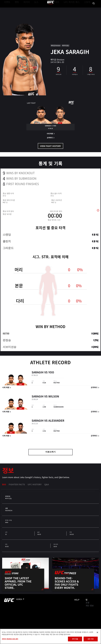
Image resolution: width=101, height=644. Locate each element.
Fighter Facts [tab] (17, 484)
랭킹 (15, 9)
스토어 (88, 9)
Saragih (38, 376)
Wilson (54, 400)
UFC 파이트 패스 (75, 9)
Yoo (51, 376)
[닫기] (97, 632)
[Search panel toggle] (94, 9)
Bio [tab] (4, 484)
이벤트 (7, 9)
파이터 (25, 9)
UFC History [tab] (35, 484)
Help (77, 600)
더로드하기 (50, 452)
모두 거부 (91, 639)
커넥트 (61, 9)
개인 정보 (90, 606)
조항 (87, 603)
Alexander (56, 424)
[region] (50, 636)
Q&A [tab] (47, 484)
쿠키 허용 (75, 639)
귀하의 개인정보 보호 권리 (10, 639)
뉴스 (33, 9)
